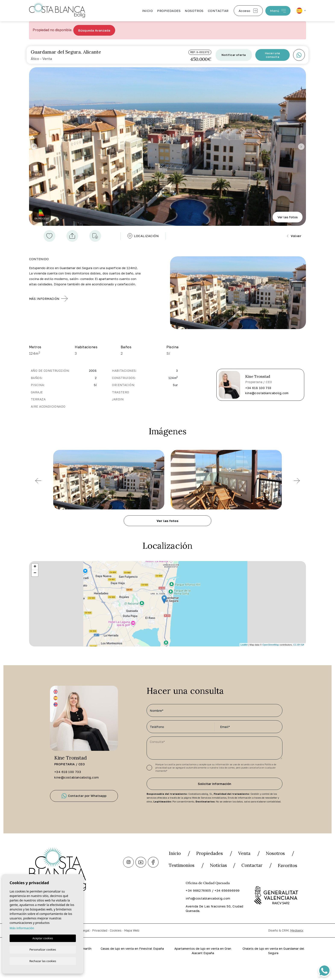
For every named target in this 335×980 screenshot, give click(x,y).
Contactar (218, 11)
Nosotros (194, 11)
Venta (253, 856)
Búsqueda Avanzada (94, 30)
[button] (72, 237)
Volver (294, 237)
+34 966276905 (198, 905)
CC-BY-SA (299, 646)
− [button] (35, 575)
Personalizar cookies (43, 949)
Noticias (266, 868)
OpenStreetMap (271, 646)
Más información (22, 928)
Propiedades (169, 11)
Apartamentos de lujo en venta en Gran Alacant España (203, 966)
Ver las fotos (288, 217)
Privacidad (100, 946)
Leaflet (244, 646)
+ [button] (35, 568)
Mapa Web (132, 946)
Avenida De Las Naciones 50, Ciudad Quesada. (209, 924)
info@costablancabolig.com (208, 913)
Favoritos (223, 880)
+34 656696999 (227, 905)
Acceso (248, 11)
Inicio (148, 11)
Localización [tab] (143, 237)
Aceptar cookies (43, 938)
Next (302, 147)
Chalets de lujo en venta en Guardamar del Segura (273, 966)
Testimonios (224, 868)
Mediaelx (297, 946)
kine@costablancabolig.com (267, 394)
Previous (33, 147)
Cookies (116, 946)
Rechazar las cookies (43, 961)
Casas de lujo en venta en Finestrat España (132, 966)
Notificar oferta (234, 55)
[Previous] (38, 482)
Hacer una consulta (273, 55)
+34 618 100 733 (258, 389)
